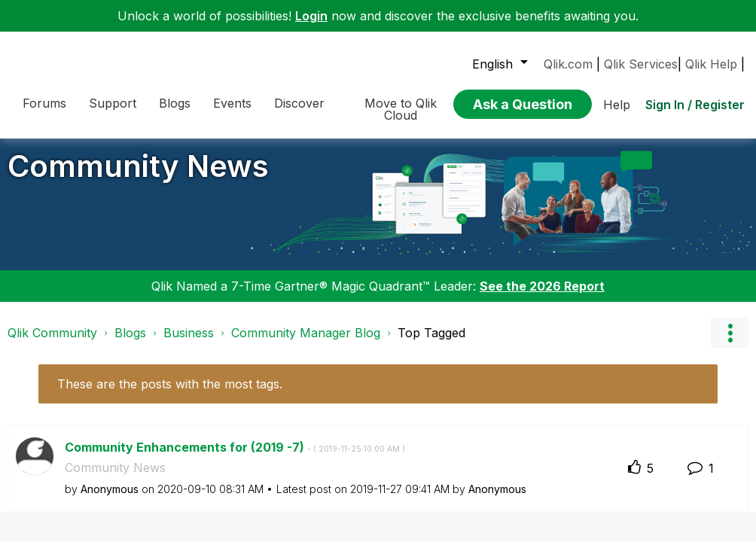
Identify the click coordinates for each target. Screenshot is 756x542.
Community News (138, 177)
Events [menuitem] (232, 103)
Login (311, 16)
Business (189, 344)
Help (617, 105)
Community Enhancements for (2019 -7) (235, 458)
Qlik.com (568, 64)
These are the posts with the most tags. (170, 395)
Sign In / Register (695, 105)
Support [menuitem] (113, 103)
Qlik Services (641, 64)
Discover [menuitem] (299, 103)
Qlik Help (711, 64)
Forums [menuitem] (44, 103)
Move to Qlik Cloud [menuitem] (401, 109)
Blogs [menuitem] (175, 103)
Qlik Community (52, 344)
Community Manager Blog (306, 344)
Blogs (130, 344)
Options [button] (730, 344)
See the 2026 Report (542, 297)
